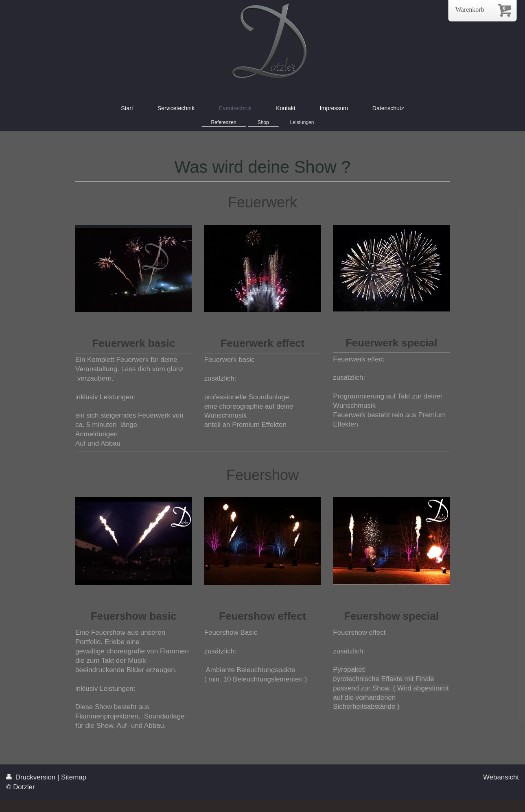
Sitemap (74, 777)
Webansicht (501, 777)
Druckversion (32, 777)
